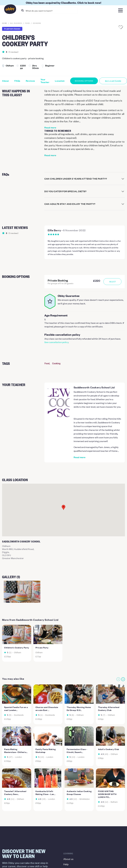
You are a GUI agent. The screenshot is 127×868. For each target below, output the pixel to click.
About (5, 81)
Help (66, 864)
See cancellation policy (56, 342)
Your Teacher (45, 81)
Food (47, 363)
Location (60, 81)
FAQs (17, 81)
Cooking (56, 363)
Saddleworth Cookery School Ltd (94, 387)
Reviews (30, 81)
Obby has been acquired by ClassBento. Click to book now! (63, 3)
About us (68, 859)
